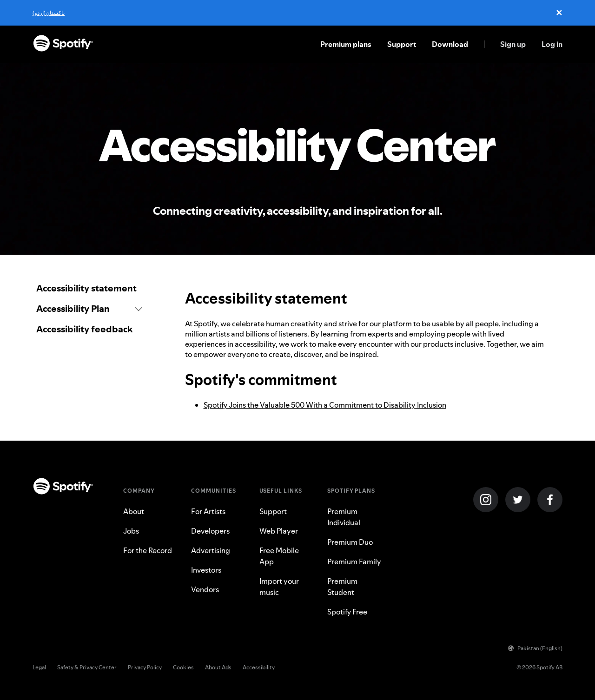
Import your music (279, 587)
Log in (552, 44)
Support (402, 44)
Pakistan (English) (535, 648)
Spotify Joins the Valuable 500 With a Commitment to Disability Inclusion (325, 405)
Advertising (211, 550)
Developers (210, 531)
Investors (206, 570)
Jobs (131, 531)
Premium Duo (350, 542)
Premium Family (354, 561)
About (134, 511)
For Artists (208, 511)
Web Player (279, 531)
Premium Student (342, 587)
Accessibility (259, 667)
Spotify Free (347, 612)
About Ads (218, 667)
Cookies (183, 667)
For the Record (148, 550)
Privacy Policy (145, 667)
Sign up (513, 44)
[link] (89, 288)
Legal (39, 667)
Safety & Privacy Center (87, 667)
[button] (89, 309)
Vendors (205, 589)
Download (450, 44)
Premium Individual (344, 517)
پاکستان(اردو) (49, 13)
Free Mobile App (279, 556)
